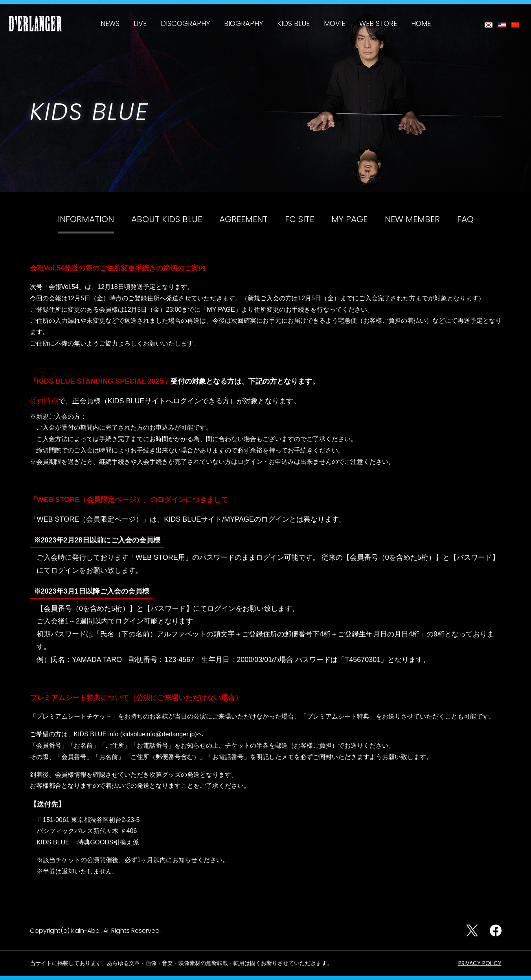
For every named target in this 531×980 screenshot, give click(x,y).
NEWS (110, 23)
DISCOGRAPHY (185, 23)
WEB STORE (378, 23)
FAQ (465, 219)
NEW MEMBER (412, 219)
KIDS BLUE (293, 23)
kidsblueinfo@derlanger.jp (158, 734)
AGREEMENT (243, 219)
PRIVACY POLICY (480, 963)
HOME (421, 23)
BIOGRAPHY (243, 23)
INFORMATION (86, 219)
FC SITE (299, 219)
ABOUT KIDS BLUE (167, 219)
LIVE (140, 23)
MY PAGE (349, 219)
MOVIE (334, 23)
